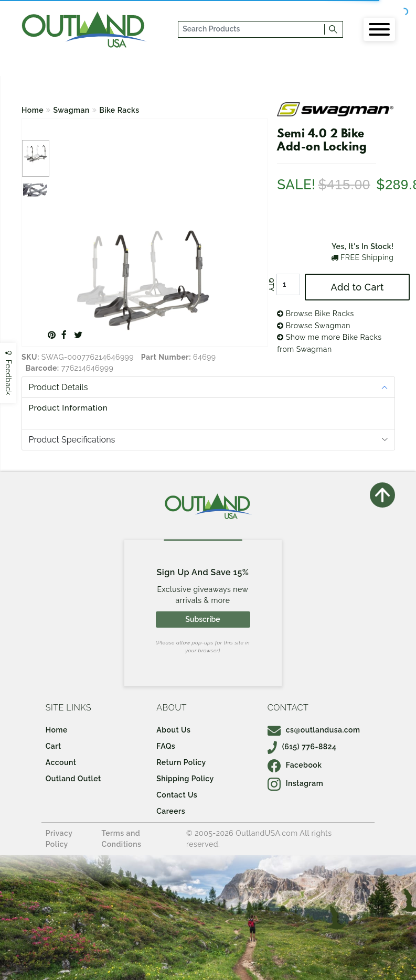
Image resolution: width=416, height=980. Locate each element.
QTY (271, 285)
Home (33, 110)
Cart (54, 746)
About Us (173, 730)
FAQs (166, 746)
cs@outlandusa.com (314, 730)
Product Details (58, 387)
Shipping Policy (185, 779)
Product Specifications (72, 440)
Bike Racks (119, 110)
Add (358, 287)
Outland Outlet (73, 779)
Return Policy (181, 762)
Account (61, 762)
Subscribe (202, 619)
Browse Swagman (314, 326)
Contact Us (177, 795)
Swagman (72, 110)
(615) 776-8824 (302, 747)
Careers (171, 811)
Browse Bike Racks (316, 314)
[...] (252, 29)
